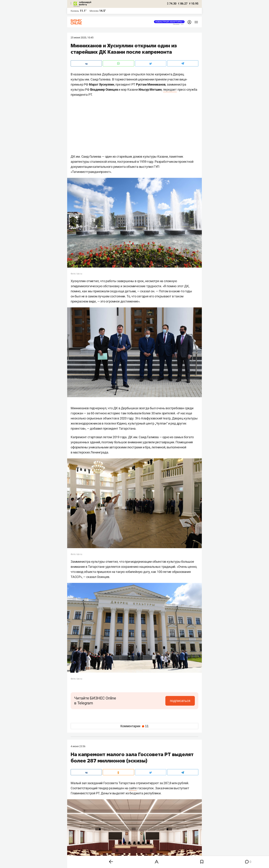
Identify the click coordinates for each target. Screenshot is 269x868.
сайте (133, 788)
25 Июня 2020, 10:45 (82, 38)
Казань (75, 11)
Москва (94, 11)
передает (170, 90)
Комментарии (134, 726)
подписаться (180, 701)
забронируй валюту (85, 3)
